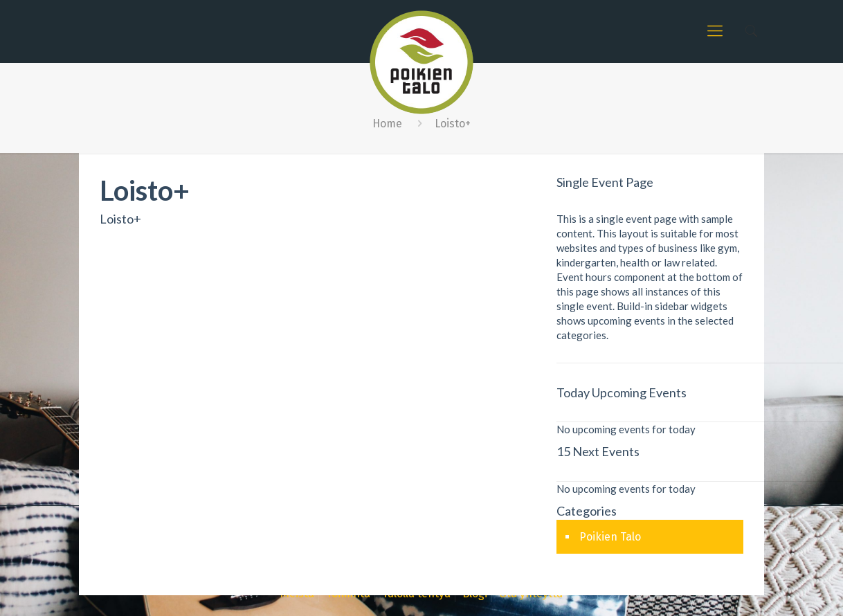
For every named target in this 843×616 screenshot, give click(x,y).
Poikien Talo (610, 537)
